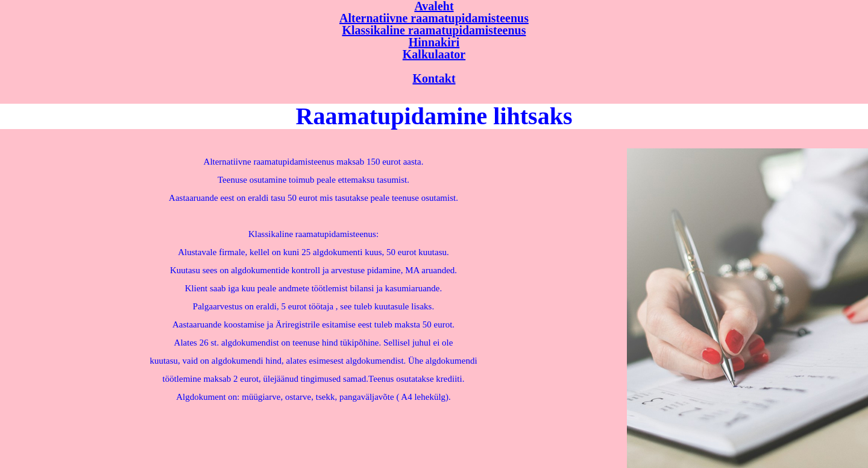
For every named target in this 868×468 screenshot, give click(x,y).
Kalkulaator (434, 54)
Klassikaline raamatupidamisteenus (434, 30)
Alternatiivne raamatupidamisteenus (434, 18)
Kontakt (434, 78)
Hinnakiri (434, 42)
